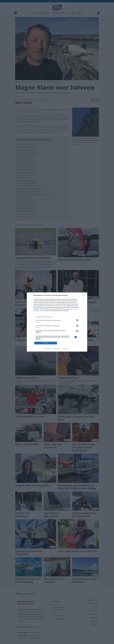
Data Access (57, 349)
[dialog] (57, 322)
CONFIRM (46, 343)
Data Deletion (48, 349)
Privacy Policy (66, 349)
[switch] (76, 320)
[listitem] (57, 317)
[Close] (84, 295)
